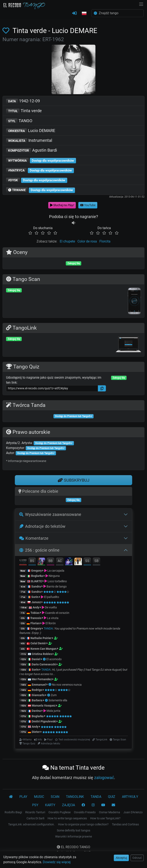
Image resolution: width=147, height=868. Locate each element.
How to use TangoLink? (105, 818)
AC (60, 561)
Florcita (105, 241)
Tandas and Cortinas (125, 824)
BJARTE (37, 581)
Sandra (36, 586)
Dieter (36, 732)
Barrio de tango (57, 586)
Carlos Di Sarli (35, 818)
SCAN (55, 797)
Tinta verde (24, 111)
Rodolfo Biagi (13, 812)
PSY (35, 805)
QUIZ (112, 797)
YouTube (88, 205)
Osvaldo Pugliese (60, 812)
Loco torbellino (57, 581)
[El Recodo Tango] (11, 797)
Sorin (35, 597)
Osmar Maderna (110, 812)
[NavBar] (141, 4)
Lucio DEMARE (31, 131)
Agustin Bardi (32, 150)
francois (36, 618)
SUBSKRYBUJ (73, 480)
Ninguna (54, 576)
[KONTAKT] (113, 805)
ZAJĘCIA (68, 805)
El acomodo (54, 659)
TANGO (19, 121)
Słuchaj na (62, 205)
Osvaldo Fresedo (85, 812)
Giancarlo (38, 695)
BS (32, 561)
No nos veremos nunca (67, 685)
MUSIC (39, 797)
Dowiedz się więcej (57, 862)
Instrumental (29, 141)
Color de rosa (87, 241)
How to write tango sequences (67, 818)
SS (87, 561)
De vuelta (51, 607)
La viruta (53, 618)
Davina (36, 711)
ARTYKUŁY (130, 797)
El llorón (51, 623)
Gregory (36, 571)
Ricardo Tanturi (35, 812)
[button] (84, 14)
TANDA (48, 628)
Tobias (35, 613)
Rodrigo (37, 690)
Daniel (36, 659)
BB (51, 561)
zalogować (104, 778)
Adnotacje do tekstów (42, 526)
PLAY (23, 797)
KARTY (50, 805)
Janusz (36, 602)
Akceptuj (121, 858)
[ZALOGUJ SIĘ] (74, 13)
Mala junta (53, 711)
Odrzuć (137, 858)
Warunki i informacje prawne (73, 836)
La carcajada (56, 571)
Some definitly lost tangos (73, 830)
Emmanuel (39, 685)
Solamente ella (58, 700)
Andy (36, 607)
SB (96, 561)
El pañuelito (52, 597)
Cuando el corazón (57, 613)
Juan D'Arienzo (133, 812)
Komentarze (34, 538)
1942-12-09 (23, 101)
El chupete (67, 241)
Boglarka (37, 576)
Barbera (37, 700)
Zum (54, 695)
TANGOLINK (75, 797)
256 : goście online (39, 550)
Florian (35, 623)
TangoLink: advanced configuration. (31, 824)
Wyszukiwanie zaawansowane (50, 514)
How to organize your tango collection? (83, 824)
